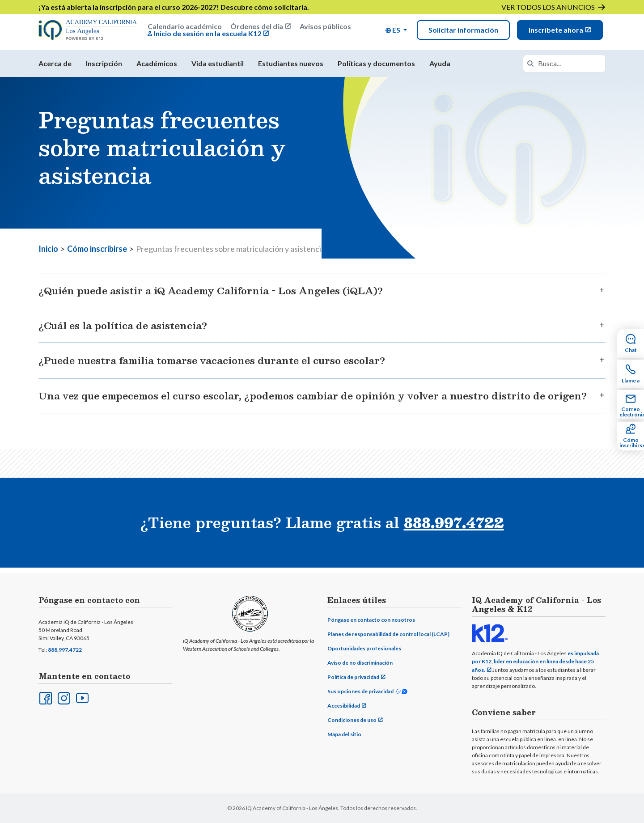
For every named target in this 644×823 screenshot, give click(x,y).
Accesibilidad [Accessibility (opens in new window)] (344, 706)
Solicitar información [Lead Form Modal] (463, 32)
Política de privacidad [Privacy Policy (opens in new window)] (353, 677)
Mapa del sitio (344, 735)
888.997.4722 (65, 650)
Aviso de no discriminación (360, 663)
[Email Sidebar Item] (631, 404)
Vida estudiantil (218, 69)
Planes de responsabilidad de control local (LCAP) (388, 634)
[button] (396, 32)
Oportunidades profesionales (364, 649)
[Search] (530, 69)
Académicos (157, 69)
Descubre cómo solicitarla (264, 7)
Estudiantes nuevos (291, 69)
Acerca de (55, 69)
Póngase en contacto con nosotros (371, 620)
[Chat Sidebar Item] (631, 344)
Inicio (48, 254)
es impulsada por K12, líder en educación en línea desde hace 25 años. (535, 662)
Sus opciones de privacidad (360, 692)
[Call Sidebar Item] (631, 374)
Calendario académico (185, 28)
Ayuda (440, 69)
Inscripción (104, 69)
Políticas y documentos (376, 69)
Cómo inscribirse (97, 254)
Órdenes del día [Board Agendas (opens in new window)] (257, 28)
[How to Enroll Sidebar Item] (631, 436)
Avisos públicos (325, 28)
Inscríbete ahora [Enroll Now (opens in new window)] (556, 32)
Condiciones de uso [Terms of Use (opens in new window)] (352, 720)
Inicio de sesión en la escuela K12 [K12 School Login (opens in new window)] (208, 35)
